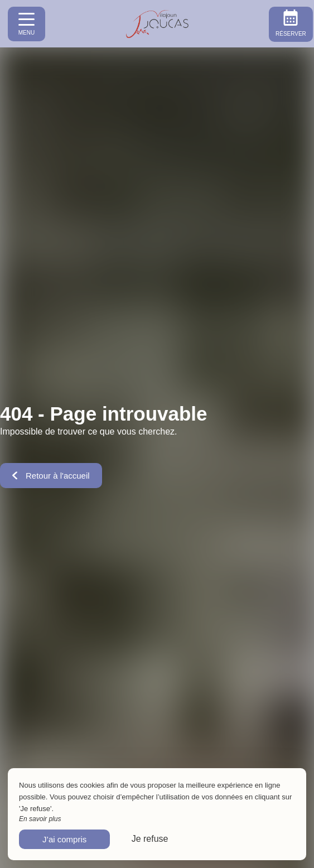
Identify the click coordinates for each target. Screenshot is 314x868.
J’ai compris (64, 839)
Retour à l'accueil (51, 476)
